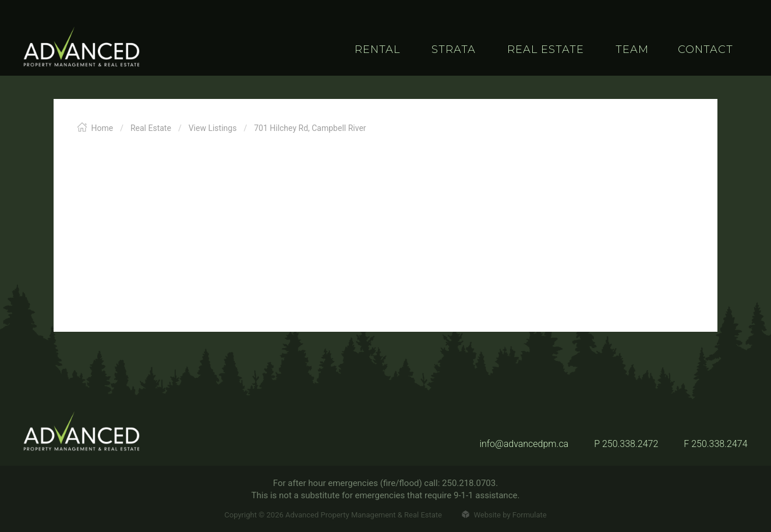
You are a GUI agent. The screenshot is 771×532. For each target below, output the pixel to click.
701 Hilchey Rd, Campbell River (310, 128)
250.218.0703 (469, 483)
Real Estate (151, 128)
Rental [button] (377, 49)
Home (95, 128)
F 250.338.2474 (715, 444)
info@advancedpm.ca (524, 444)
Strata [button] (454, 49)
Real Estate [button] (546, 49)
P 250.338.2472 (626, 444)
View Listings (213, 128)
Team (632, 49)
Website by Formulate (504, 515)
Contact (705, 49)
